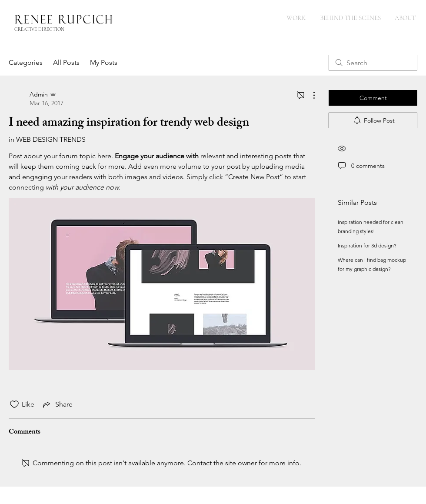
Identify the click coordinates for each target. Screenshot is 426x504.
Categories (26, 62)
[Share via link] (57, 404)
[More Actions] (310, 95)
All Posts (66, 62)
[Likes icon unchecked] (14, 404)
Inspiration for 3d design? (367, 245)
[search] (373, 63)
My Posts (104, 62)
